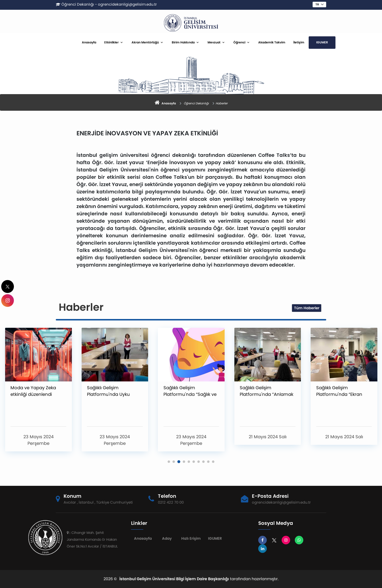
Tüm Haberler (307, 308)
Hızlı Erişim (191, 538)
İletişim (299, 42)
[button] (169, 462)
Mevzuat (214, 42)
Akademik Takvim (272, 42)
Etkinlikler (111, 42)
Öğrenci (239, 42)
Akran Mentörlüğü (145, 42)
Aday (167, 538)
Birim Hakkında (183, 42)
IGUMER (322, 42)
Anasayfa (89, 42)
